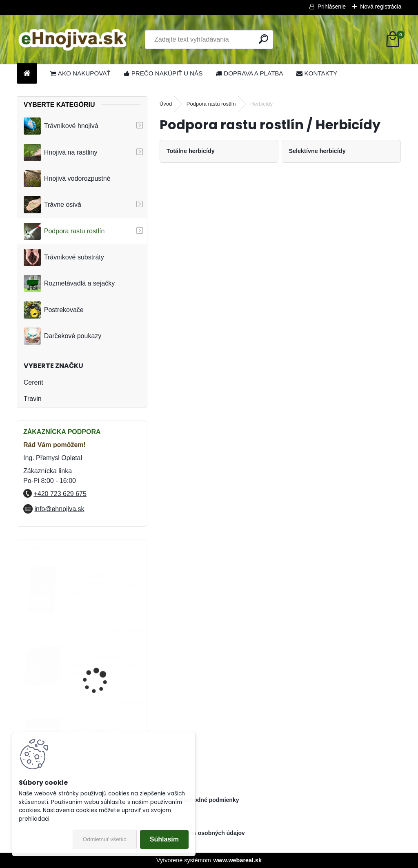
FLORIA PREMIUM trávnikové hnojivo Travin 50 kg (103, 666)
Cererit (33, 382)
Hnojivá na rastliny (61, 153)
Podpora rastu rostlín (64, 231)
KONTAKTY (317, 73)
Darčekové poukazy (63, 336)
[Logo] (73, 40)
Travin (33, 399)
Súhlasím (164, 839)
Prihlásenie (332, 7)
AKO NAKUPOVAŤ (80, 73)
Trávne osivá (52, 205)
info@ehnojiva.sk (59, 509)
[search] (263, 39)
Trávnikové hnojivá (61, 126)
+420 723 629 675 (60, 494)
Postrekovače (54, 310)
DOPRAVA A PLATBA (249, 73)
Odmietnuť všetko (105, 839)
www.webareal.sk (237, 860)
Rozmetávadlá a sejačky (69, 283)
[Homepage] (27, 74)
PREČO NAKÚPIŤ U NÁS (163, 73)
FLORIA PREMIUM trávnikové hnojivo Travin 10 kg (103, 585)
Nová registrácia (381, 7)
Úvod (166, 104)
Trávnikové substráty (64, 257)
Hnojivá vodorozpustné (67, 179)
